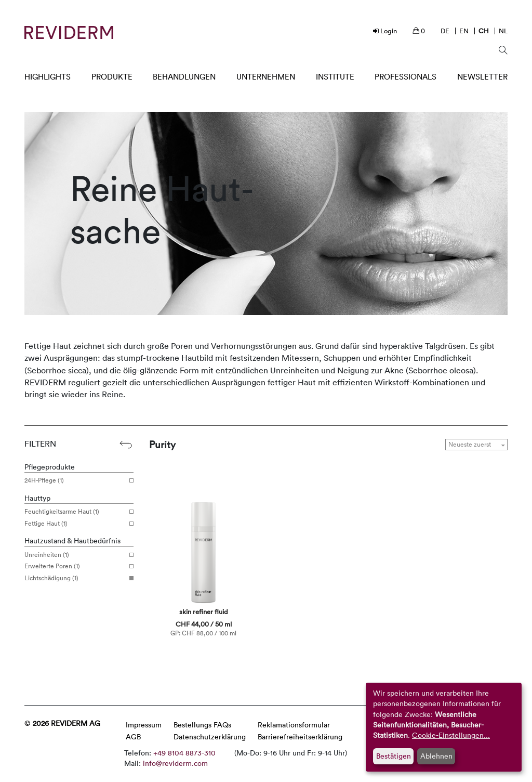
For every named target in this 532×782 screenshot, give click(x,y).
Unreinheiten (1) (75, 555)
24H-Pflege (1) (75, 480)
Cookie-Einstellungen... (451, 735)
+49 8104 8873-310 (184, 753)
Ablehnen (436, 756)
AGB (133, 737)
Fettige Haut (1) (75, 524)
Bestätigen (394, 756)
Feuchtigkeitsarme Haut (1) (75, 512)
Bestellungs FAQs (202, 725)
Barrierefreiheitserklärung (300, 737)
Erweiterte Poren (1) (75, 566)
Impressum (144, 725)
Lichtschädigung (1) (75, 578)
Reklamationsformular (294, 725)
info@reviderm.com (175, 763)
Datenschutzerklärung (210, 737)
